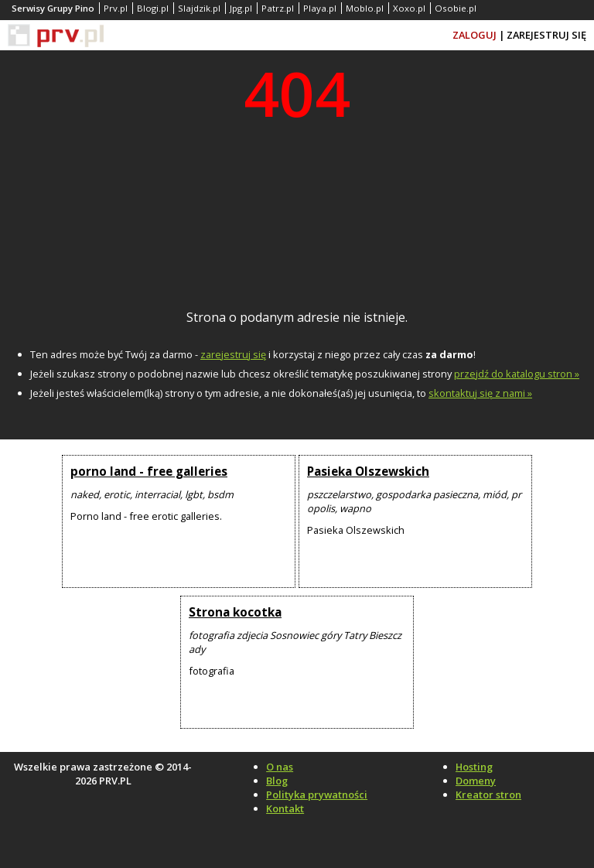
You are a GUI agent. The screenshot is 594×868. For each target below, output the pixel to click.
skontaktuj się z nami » (480, 393)
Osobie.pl (456, 8)
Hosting (474, 767)
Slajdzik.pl (199, 8)
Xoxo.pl (409, 8)
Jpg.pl (241, 8)
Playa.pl (320, 8)
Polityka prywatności (317, 795)
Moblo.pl (365, 8)
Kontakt (285, 808)
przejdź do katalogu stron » (517, 374)
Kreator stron (488, 795)
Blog (277, 781)
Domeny (476, 781)
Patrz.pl (278, 8)
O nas (280, 767)
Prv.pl (116, 8)
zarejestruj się (233, 354)
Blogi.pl (153, 8)
